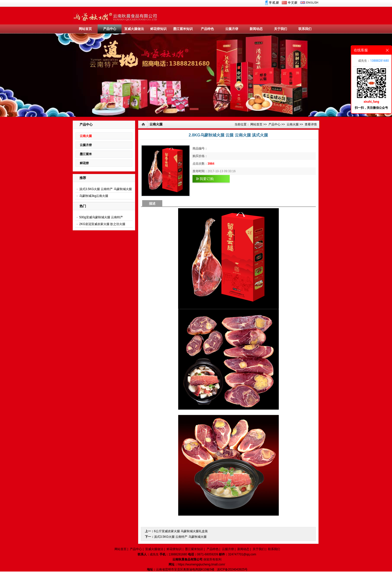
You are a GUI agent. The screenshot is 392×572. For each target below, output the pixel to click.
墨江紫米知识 (183, 29)
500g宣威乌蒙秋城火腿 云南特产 (101, 217)
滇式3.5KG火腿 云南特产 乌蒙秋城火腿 (106, 189)
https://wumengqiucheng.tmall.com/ (201, 564)
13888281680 (379, 61)
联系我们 (305, 29)
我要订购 (207, 179)
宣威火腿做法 (134, 29)
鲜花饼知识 (158, 29)
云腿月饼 (232, 29)
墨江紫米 (86, 154)
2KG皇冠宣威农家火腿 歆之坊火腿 (102, 224)
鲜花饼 (84, 163)
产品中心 (110, 29)
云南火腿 (86, 136)
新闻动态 (256, 29)
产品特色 (207, 29)
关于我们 (281, 29)
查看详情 (311, 124)
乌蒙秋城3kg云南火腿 (94, 196)
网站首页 (85, 29)
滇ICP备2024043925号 (232, 569)
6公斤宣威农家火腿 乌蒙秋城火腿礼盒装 (181, 531)
